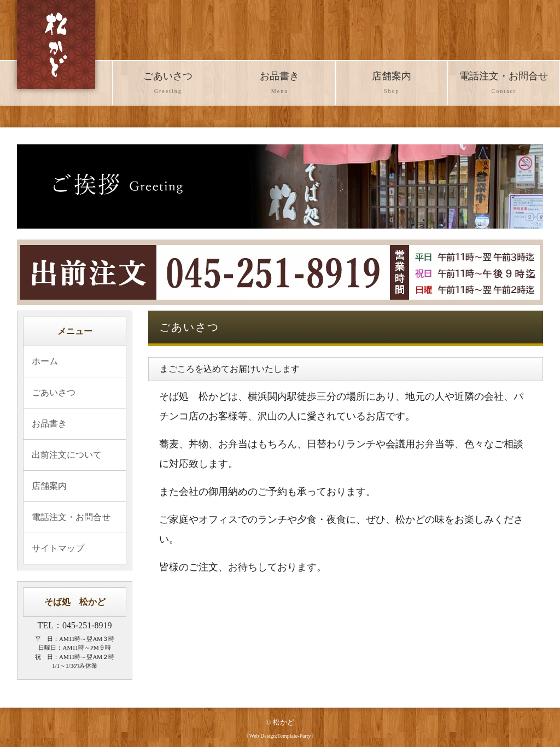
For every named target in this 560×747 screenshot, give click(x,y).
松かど (284, 722)
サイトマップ (58, 548)
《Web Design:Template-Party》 (280, 736)
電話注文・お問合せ (504, 84)
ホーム (45, 361)
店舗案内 (392, 84)
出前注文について (67, 455)
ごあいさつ (168, 84)
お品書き (280, 84)
